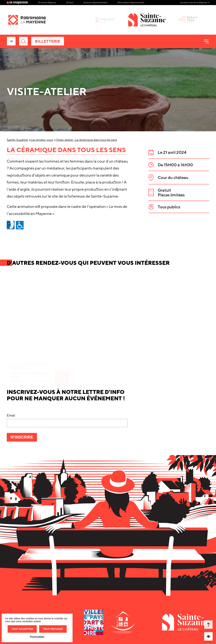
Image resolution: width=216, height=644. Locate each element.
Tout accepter (22, 629)
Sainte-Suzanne (17, 140)
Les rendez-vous (42, 140)
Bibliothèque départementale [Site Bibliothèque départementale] (131, 2)
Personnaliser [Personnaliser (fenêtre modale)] (37, 637)
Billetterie (48, 41)
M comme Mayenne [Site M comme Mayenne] (47, 2)
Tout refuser (53, 629)
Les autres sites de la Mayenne (195, 2)
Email (11, 415)
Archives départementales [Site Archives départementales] (95, 2)
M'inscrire (24, 438)
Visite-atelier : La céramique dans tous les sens (87, 140)
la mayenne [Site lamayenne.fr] (17, 3)
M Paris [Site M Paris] (70, 2)
